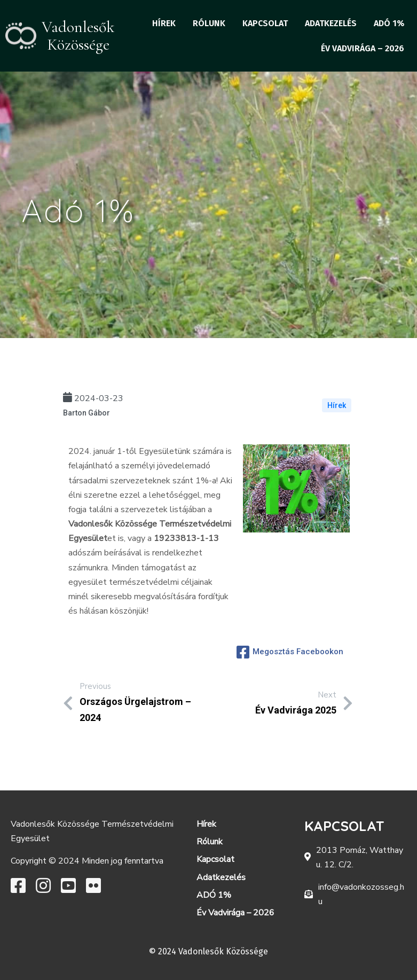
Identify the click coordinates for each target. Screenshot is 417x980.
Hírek (337, 405)
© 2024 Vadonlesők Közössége (208, 951)
